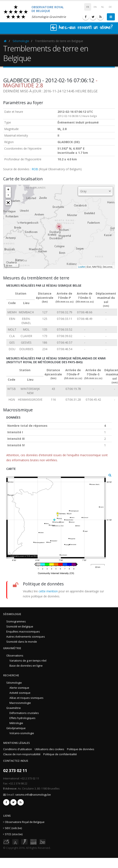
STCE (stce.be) (14, 834)
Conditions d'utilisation (18, 749)
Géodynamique (16, 728)
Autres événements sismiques (26, 637)
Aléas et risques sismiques (26, 698)
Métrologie (16, 723)
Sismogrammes (16, 621)
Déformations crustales (24, 713)
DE (110, 7)
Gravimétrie (14, 708)
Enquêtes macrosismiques (23, 632)
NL (103, 7)
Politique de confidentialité (60, 754)
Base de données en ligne (26, 666)
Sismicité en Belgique (20, 627)
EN (95, 7)
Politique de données (81, 749)
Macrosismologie (20, 703)
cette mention (48, 591)
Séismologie (21, 41)
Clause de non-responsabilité (22, 754)
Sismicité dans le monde (22, 642)
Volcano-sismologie (22, 733)
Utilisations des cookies (49, 749)
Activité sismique (20, 693)
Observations (15, 656)
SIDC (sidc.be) (13, 828)
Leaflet (82, 267)
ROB (35, 169)
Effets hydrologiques (22, 718)
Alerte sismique (19, 688)
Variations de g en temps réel (28, 661)
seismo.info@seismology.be (33, 795)
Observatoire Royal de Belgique (25, 822)
